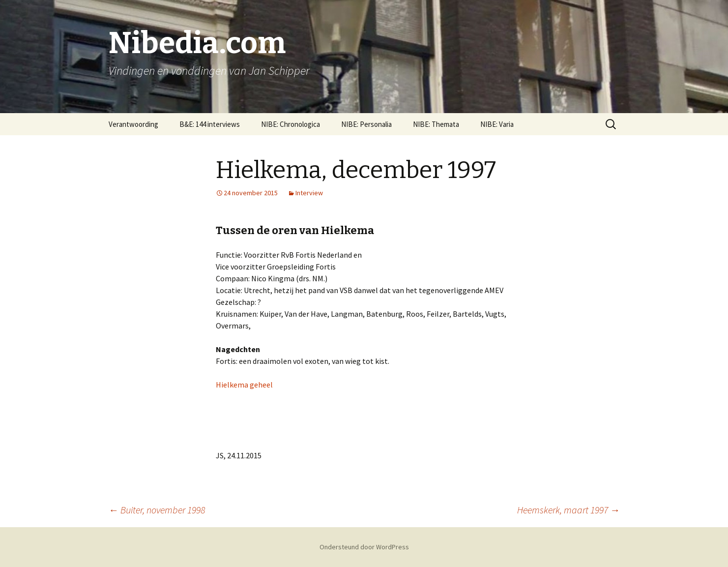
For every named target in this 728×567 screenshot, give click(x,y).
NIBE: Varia (497, 124)
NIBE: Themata (436, 124)
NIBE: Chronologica (291, 124)
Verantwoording (133, 124)
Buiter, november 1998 (157, 510)
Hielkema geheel (244, 385)
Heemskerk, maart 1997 (568, 510)
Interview (309, 193)
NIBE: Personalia (366, 124)
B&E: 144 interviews (210, 124)
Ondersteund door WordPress (364, 547)
